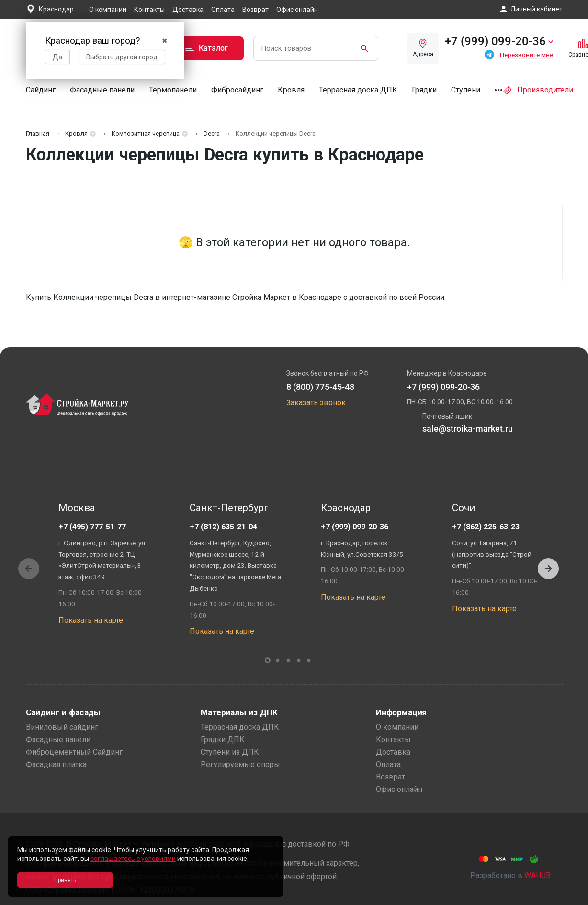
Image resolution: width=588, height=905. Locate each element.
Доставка (188, 10)
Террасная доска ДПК (358, 90)
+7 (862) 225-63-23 (486, 527)
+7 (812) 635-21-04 (223, 527)
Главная (38, 133)
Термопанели (173, 90)
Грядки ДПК (223, 739)
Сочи (464, 508)
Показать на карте (91, 620)
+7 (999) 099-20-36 (355, 527)
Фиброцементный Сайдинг (74, 752)
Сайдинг (41, 90)
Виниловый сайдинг (62, 727)
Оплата (223, 10)
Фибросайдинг (237, 90)
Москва (77, 508)
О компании (108, 10)
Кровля (291, 90)
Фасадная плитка (56, 764)
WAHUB (537, 876)
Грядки (424, 90)
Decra (212, 133)
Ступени (466, 90)
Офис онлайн (297, 10)
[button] (548, 569)
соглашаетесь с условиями (133, 859)
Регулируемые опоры (240, 764)
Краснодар (346, 508)
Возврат (255, 10)
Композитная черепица (146, 133)
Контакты (149, 10)
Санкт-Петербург (229, 508)
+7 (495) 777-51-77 (92, 527)
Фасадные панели (102, 90)
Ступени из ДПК (230, 752)
